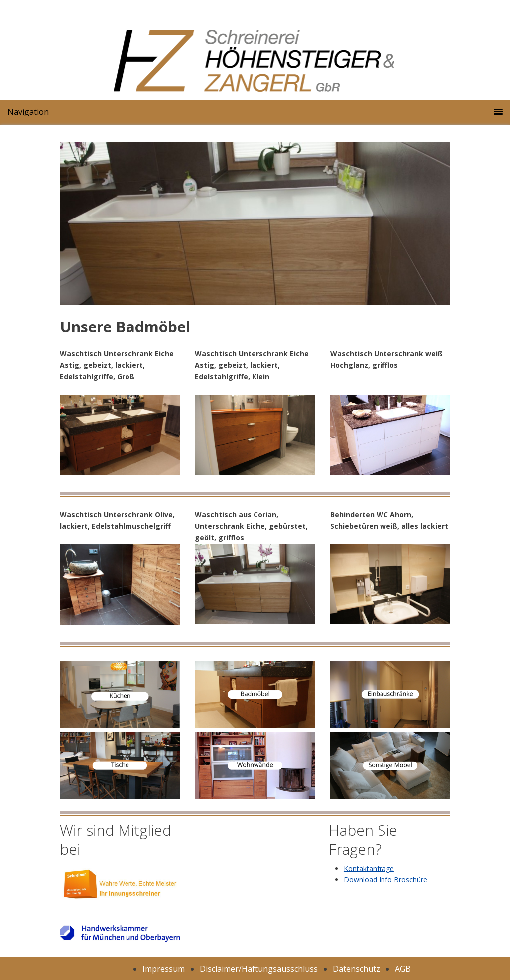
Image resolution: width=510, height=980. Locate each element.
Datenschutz (356, 969)
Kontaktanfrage (369, 868)
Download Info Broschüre (385, 880)
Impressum (164, 969)
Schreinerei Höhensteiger (292, 67)
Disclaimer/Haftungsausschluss (259, 969)
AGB (403, 969)
